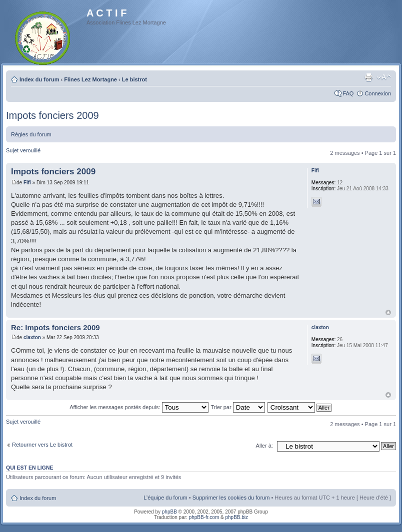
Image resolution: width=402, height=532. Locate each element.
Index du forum (39, 79)
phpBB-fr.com (204, 517)
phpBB (169, 512)
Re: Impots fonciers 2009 (55, 327)
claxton (32, 337)
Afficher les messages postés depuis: (139, 407)
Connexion (378, 93)
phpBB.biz (236, 517)
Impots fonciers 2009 (52, 115)
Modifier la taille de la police (384, 77)
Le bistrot (134, 79)
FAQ (348, 93)
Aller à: (264, 446)
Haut (388, 312)
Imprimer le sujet (368, 77)
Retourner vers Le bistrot (42, 445)
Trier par (237, 407)
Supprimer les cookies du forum (231, 498)
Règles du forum (31, 134)
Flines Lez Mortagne (90, 79)
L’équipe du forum (165, 498)
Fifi (27, 183)
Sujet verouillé (23, 150)
